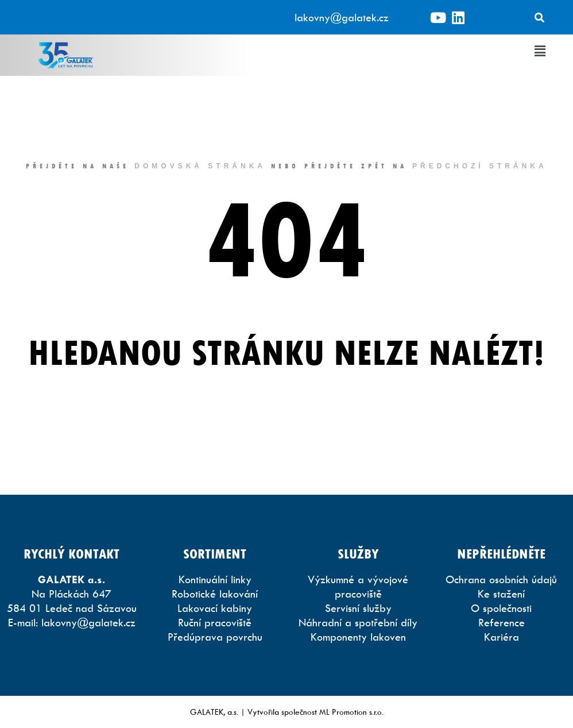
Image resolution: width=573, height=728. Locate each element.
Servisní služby (358, 608)
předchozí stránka (480, 166)
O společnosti (501, 608)
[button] (540, 51)
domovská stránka (200, 166)
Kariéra (502, 637)
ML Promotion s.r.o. (351, 712)
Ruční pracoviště (215, 623)
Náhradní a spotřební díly (358, 623)
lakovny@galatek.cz (342, 18)
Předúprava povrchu (215, 637)
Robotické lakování (215, 594)
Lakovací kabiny (215, 608)
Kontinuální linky (215, 579)
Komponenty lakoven (358, 637)
